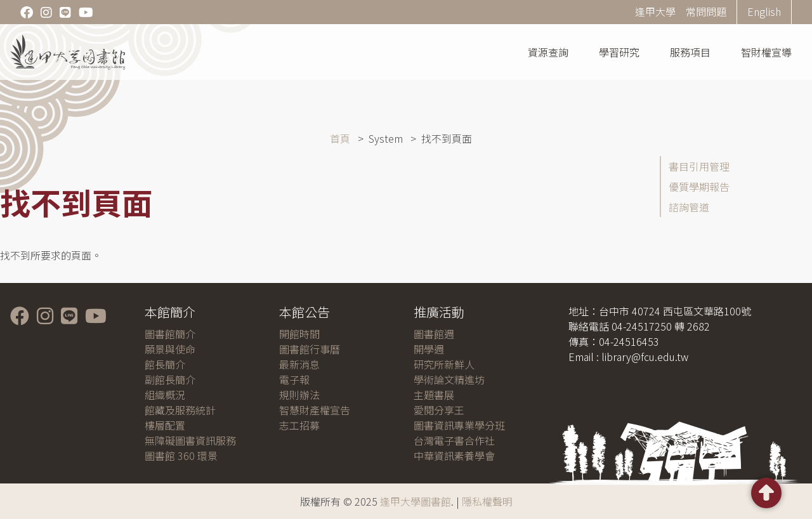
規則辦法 (299, 395)
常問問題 (706, 11)
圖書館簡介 (170, 334)
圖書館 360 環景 (181, 456)
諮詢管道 (689, 207)
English (764, 11)
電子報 (294, 379)
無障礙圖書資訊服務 (190, 440)
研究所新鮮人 (444, 364)
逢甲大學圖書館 (416, 501)
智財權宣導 (766, 52)
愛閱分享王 (439, 410)
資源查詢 (548, 52)
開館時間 (299, 334)
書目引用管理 (699, 166)
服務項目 (690, 52)
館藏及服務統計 (180, 410)
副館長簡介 (170, 379)
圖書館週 (434, 334)
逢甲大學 (655, 11)
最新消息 (299, 364)
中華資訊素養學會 (454, 456)
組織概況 (165, 395)
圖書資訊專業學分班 (459, 425)
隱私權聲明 (487, 501)
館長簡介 (165, 364)
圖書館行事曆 (310, 349)
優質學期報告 (699, 187)
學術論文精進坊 (449, 379)
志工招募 (299, 425)
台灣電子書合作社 (454, 440)
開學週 (429, 349)
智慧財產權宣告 (315, 410)
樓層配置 (165, 425)
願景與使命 (170, 349)
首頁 (340, 138)
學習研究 (619, 52)
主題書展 (434, 395)
